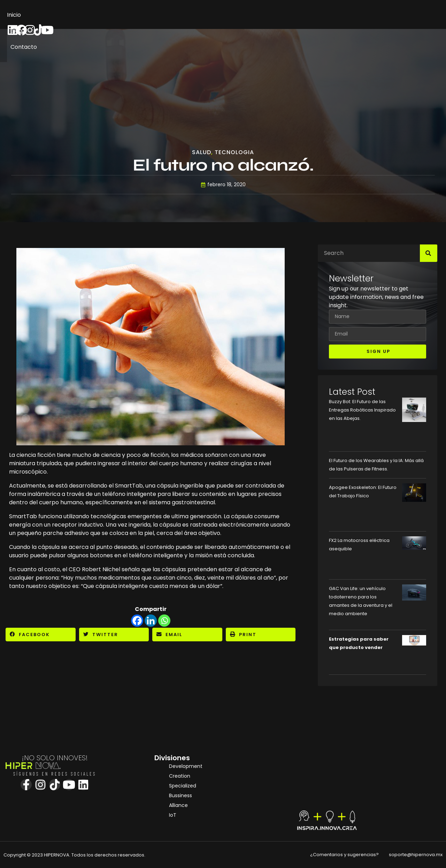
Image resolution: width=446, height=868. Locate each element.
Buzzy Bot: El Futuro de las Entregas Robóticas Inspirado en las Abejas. (362, 410)
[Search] (429, 253)
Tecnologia (234, 153)
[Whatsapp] (164, 621)
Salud (202, 153)
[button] (41, 634)
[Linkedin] (151, 621)
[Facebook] (137, 621)
